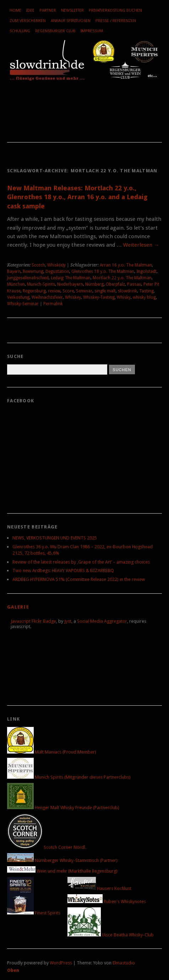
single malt (105, 291)
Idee (30, 10)
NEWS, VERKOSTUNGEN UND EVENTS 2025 (55, 538)
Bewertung (33, 271)
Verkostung (18, 297)
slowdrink (127, 291)
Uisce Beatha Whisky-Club (111, 935)
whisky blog (144, 297)
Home (15, 10)
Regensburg (34, 291)
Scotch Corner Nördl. (47, 847)
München (16, 284)
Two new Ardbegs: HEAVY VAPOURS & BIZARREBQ (63, 570)
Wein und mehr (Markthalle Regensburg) (62, 871)
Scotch (38, 265)
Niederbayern (70, 284)
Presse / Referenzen (116, 21)
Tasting (146, 291)
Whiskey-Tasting (99, 297)
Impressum (92, 31)
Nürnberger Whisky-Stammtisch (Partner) (62, 860)
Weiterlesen (141, 245)
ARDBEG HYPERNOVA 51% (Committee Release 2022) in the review (79, 579)
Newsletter (72, 10)
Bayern (14, 271)
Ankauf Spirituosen (71, 21)
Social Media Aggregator (102, 621)
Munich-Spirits (41, 284)
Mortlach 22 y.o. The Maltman (122, 278)
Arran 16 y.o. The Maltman (126, 265)
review (54, 291)
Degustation (57, 271)
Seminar (84, 291)
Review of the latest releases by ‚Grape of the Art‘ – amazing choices (81, 562)
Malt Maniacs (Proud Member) (52, 752)
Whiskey (73, 297)
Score (68, 291)
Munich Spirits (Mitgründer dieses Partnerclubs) (69, 777)
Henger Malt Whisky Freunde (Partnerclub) (63, 808)
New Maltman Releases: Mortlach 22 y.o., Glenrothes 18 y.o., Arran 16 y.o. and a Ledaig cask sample (77, 197)
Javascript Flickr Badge (33, 621)
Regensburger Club (55, 31)
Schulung (20, 31)
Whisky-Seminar (23, 304)
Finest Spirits (34, 913)
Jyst (68, 621)
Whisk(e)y (56, 265)
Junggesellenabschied (28, 278)
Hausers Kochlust (99, 888)
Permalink (53, 304)
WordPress (61, 963)
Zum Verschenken (28, 21)
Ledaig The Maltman (71, 278)
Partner (48, 10)
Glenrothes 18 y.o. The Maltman (103, 271)
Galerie (18, 607)
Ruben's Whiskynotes (107, 901)
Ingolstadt (146, 271)
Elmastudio (124, 963)
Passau (134, 284)
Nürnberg (94, 284)
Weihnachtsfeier (47, 297)
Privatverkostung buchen (115, 10)
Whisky (124, 297)
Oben (13, 970)
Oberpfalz (115, 284)
